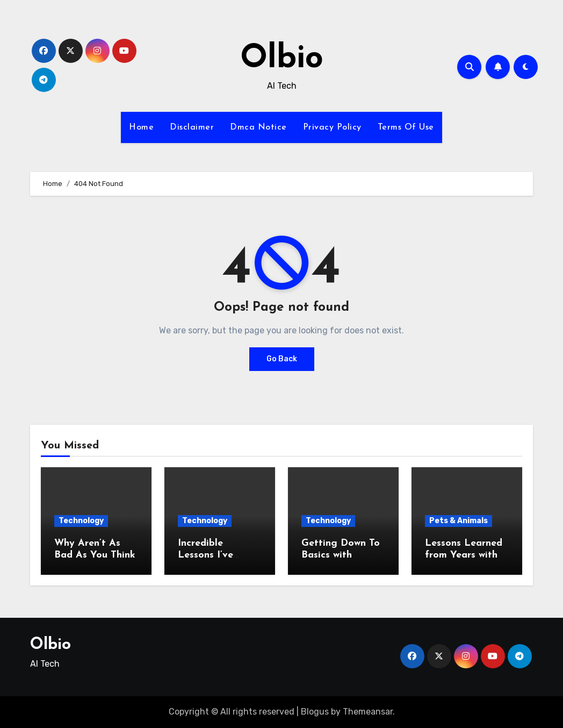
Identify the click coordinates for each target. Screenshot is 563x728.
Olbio (282, 59)
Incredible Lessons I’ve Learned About (213, 555)
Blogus (315, 712)
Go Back (282, 359)
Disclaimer (192, 127)
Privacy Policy (332, 127)
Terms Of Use (406, 127)
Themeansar (368, 712)
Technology (81, 521)
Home (141, 127)
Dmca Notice (258, 127)
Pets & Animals (459, 521)
